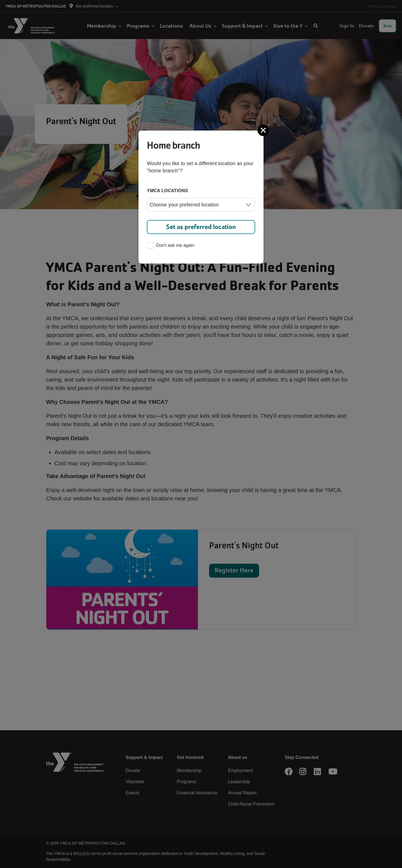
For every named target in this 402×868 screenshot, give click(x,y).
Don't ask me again (171, 246)
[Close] (264, 130)
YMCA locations (167, 191)
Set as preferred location (201, 227)
